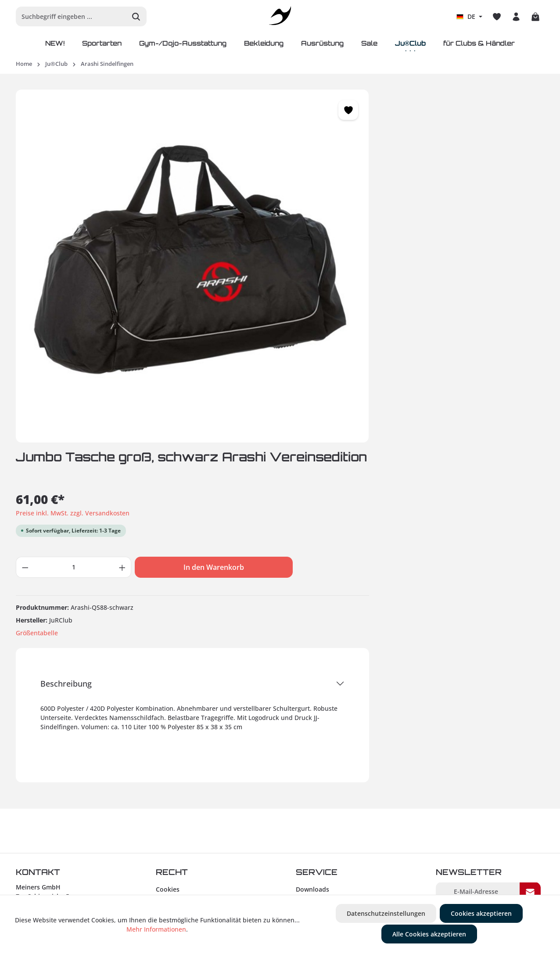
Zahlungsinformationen (331, 618)
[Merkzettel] (497, 17)
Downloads (312, 562)
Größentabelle (310, 287)
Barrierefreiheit (179, 646)
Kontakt (308, 590)
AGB (162, 604)
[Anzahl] (330, 222)
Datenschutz (175, 590)
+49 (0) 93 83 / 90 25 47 (76, 604)
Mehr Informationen (156, 929)
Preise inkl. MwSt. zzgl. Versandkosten (346, 167)
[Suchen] (136, 16)
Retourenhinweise (323, 576)
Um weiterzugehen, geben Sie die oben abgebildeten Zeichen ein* (486, 624)
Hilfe (303, 604)
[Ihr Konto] (516, 17)
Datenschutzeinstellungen (386, 913)
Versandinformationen (330, 632)
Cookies (168, 562)
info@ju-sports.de (43, 639)
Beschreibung (339, 338)
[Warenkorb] (535, 17)
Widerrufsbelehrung (186, 618)
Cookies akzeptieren (481, 913)
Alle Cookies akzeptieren (429, 934)
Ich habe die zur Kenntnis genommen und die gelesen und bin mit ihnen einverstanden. (489, 684)
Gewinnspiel (174, 632)
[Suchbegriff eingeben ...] (71, 16)
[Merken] (250, 110)
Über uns (309, 646)
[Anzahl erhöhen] (363, 222)
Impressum (172, 576)
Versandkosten (453, 894)
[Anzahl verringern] (298, 222)
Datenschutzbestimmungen (482, 676)
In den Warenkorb (454, 222)
